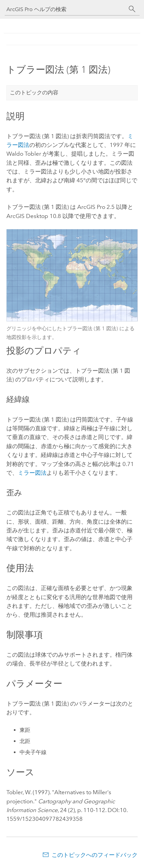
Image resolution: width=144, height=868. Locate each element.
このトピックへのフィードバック (95, 855)
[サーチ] (132, 9)
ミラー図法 (32, 473)
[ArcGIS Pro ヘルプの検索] (65, 9)
